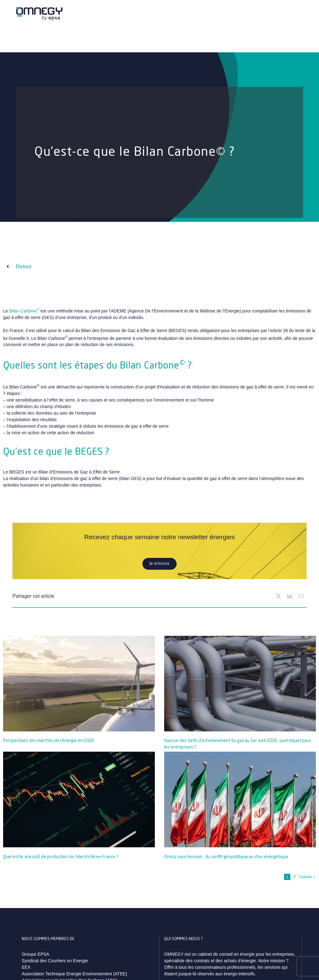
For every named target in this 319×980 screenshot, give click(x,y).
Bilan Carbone (24, 311)
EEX (26, 967)
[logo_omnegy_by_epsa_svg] (39, 9)
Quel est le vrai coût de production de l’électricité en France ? (61, 857)
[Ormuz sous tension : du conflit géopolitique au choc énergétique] (240, 799)
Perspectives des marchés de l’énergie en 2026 (48, 741)
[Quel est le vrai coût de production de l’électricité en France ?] (79, 799)
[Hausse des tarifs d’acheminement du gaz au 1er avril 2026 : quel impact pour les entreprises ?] (240, 684)
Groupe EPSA (36, 954)
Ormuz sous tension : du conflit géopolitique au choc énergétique (226, 857)
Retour (24, 266)
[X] (279, 596)
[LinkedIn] (290, 596)
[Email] (301, 596)
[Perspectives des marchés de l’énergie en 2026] (79, 684)
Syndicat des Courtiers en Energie (55, 961)
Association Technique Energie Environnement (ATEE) (74, 974)
